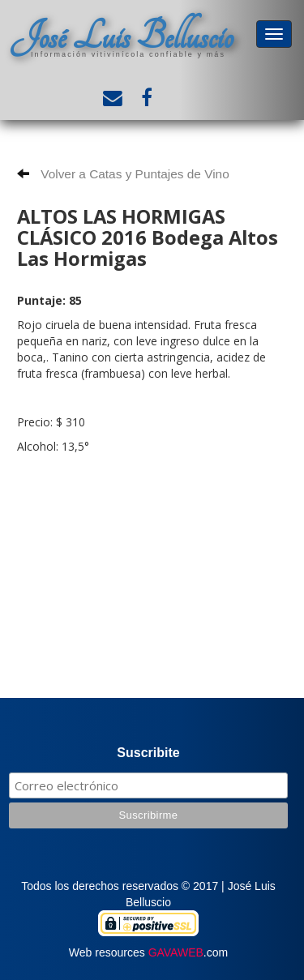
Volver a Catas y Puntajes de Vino (123, 174)
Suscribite (148, 753)
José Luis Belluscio (122, 37)
